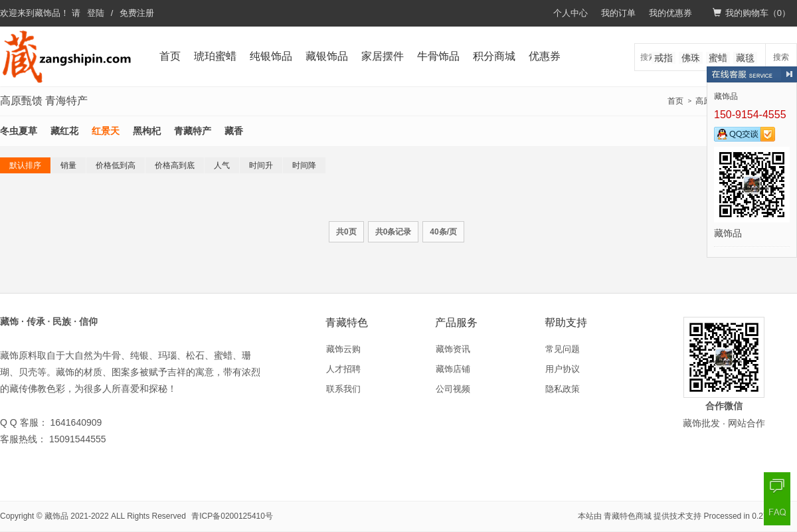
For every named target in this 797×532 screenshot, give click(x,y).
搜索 (781, 57)
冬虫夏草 (19, 131)
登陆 (96, 13)
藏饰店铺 (453, 369)
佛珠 (691, 58)
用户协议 (563, 369)
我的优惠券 (670, 13)
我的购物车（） (752, 13)
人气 (222, 165)
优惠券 (545, 56)
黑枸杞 (147, 131)
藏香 (234, 131)
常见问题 (563, 349)
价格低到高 (116, 165)
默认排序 (25, 165)
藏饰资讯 (453, 349)
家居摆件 (383, 56)
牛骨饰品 (438, 56)
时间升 (261, 165)
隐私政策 (563, 389)
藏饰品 (47, 13)
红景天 (106, 131)
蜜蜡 (718, 58)
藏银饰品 (327, 56)
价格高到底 (175, 165)
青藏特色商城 (628, 516)
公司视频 (453, 389)
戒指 (664, 58)
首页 (170, 56)
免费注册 (137, 13)
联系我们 (343, 389)
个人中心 (571, 13)
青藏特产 (193, 131)
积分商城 (494, 56)
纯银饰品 (271, 56)
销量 (68, 165)
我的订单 (618, 13)
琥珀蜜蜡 (215, 56)
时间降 (304, 165)
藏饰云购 (343, 349)
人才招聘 (343, 369)
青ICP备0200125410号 (232, 516)
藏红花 (64, 131)
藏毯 (745, 58)
